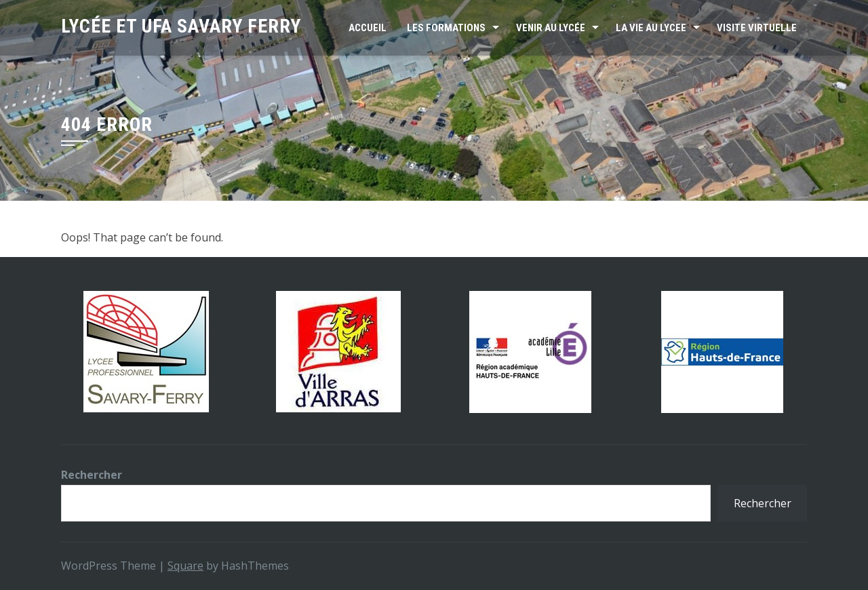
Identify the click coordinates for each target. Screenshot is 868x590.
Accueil (368, 28)
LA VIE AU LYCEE (651, 28)
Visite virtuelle (757, 28)
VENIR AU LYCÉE (551, 28)
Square (185, 566)
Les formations (446, 28)
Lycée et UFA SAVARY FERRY (181, 26)
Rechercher (92, 475)
